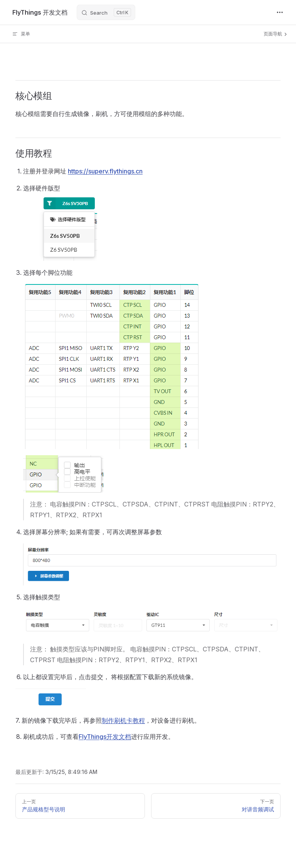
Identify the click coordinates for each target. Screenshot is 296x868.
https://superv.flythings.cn (105, 171)
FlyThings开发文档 (105, 737)
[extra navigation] (280, 12)
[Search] (106, 12)
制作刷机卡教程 (123, 720)
